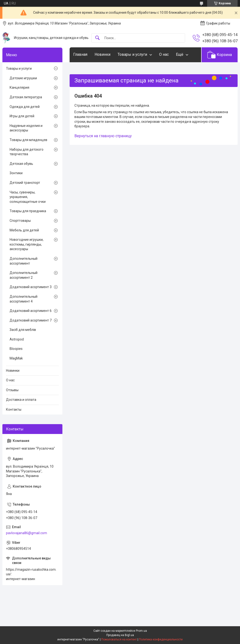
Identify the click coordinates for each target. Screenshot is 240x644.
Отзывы (12, 390)
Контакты (14, 409)
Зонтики (16, 173)
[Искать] (97, 38)
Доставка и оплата (21, 400)
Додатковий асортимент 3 (31, 287)
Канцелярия (19, 87)
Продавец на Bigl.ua (120, 635)
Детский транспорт (25, 183)
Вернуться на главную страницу (103, 136)
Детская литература (26, 97)
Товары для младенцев (28, 140)
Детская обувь (21, 164)
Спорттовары (20, 221)
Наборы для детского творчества (27, 152)
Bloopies (16, 349)
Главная (80, 54)
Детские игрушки (23, 78)
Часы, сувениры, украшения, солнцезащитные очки (28, 197)
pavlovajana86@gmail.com (27, 533)
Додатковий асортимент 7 (31, 320)
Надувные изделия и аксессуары (26, 128)
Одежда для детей (25, 107)
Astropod (17, 339)
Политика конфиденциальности (161, 639)
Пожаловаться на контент (119, 639)
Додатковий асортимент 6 (31, 311)
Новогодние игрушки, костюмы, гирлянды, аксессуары (27, 244)
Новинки (102, 54)
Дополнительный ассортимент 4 (24, 299)
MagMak (16, 358)
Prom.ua (141, 631)
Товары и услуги (132, 54)
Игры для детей (22, 116)
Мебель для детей (24, 230)
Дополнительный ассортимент (24, 261)
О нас (164, 54)
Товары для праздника (28, 211)
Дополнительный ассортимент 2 (24, 275)
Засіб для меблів (23, 330)
